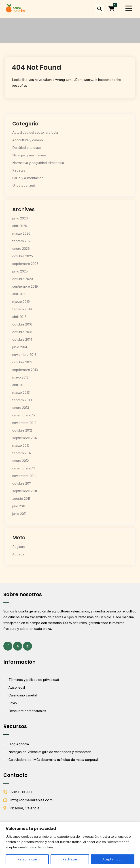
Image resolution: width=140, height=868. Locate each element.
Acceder (19, 554)
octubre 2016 (22, 324)
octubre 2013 (22, 362)
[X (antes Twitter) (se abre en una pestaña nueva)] (18, 646)
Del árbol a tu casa (27, 148)
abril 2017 (19, 317)
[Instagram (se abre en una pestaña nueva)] (28, 646)
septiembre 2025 (25, 264)
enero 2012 (21, 461)
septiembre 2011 (25, 491)
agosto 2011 (21, 498)
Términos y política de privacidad (34, 680)
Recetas (19, 170)
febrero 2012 (22, 453)
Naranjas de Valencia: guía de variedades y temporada (50, 752)
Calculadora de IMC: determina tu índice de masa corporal (53, 760)
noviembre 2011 (24, 476)
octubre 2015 (22, 332)
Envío (13, 703)
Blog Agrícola (19, 744)
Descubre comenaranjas (27, 711)
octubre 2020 (23, 279)
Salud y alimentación (28, 178)
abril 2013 (19, 385)
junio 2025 (20, 271)
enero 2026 (21, 249)
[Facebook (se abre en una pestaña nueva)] (8, 646)
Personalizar (27, 859)
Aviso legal (17, 687)
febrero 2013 (22, 400)
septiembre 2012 (25, 438)
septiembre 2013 (25, 370)
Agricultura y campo (28, 140)
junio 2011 (19, 514)
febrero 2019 (22, 309)
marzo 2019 (21, 302)
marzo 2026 (21, 233)
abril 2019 (19, 294)
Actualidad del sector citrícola (35, 132)
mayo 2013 (20, 377)
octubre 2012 (22, 430)
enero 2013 (21, 408)
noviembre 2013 (24, 355)
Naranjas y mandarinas (29, 155)
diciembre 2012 (24, 415)
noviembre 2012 (24, 423)
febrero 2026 (22, 241)
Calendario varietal (23, 695)
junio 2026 (20, 218)
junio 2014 (20, 347)
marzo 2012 (21, 445)
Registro (19, 547)
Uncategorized (24, 185)
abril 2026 (20, 226)
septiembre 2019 (25, 286)
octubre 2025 (23, 256)
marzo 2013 (21, 392)
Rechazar (70, 859)
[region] (70, 845)
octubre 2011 (22, 483)
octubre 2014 (22, 339)
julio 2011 (19, 506)
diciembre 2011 (23, 468)
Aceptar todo (112, 859)
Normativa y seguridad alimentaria (38, 163)
